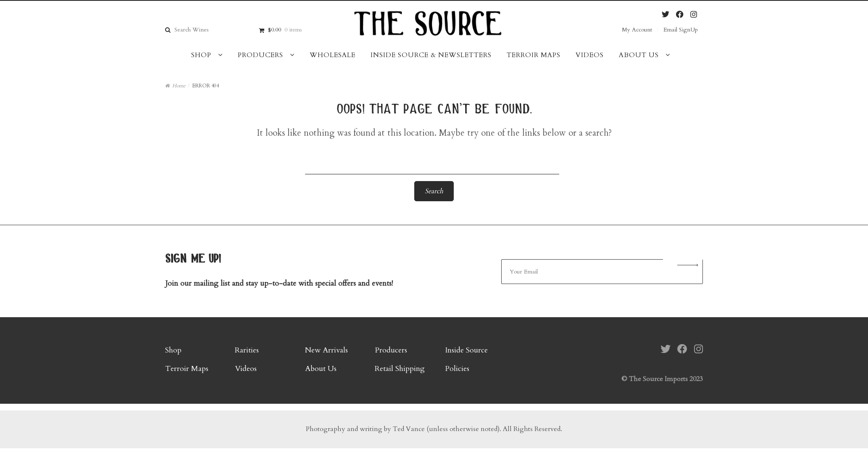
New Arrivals (326, 350)
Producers (260, 55)
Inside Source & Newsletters (431, 55)
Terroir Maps (534, 55)
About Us (639, 55)
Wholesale (333, 55)
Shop (201, 55)
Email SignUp (681, 30)
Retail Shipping (400, 369)
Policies (457, 369)
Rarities (247, 350)
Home (179, 86)
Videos (590, 55)
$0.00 (285, 30)
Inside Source (466, 350)
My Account (637, 30)
